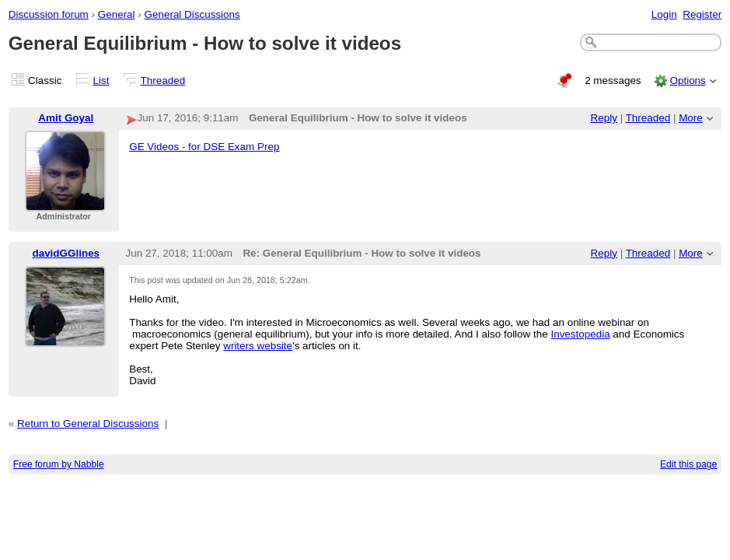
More (691, 118)
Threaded (163, 80)
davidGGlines (66, 253)
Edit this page (688, 464)
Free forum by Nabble (59, 464)
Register (702, 14)
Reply (604, 118)
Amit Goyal (66, 118)
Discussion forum (49, 14)
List (101, 80)
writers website (258, 346)
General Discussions (192, 14)
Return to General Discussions (88, 423)
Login (664, 14)
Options (687, 80)
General (117, 14)
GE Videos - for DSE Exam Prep (204, 147)
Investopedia (580, 334)
